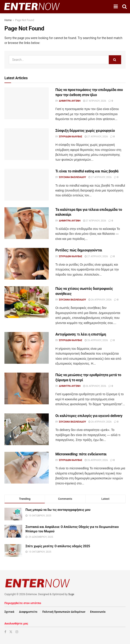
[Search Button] (124, 7)
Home (8, 20)
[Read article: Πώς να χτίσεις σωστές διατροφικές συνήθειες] (27, 302)
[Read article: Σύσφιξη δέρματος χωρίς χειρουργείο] (27, 144)
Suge (71, 594)
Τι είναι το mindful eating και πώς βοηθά (87, 171)
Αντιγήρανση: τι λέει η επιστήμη (81, 334)
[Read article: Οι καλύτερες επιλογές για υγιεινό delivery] (27, 429)
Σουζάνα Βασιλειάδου (72, 177)
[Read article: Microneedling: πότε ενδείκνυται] (27, 468)
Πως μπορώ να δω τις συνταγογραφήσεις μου (58, 510)
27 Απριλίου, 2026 (95, 101)
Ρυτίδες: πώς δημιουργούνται (79, 250)
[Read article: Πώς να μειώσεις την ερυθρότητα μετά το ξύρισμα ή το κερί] (27, 388)
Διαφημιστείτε (28, 612)
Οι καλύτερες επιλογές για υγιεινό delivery (89, 416)
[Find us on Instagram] (17, 632)
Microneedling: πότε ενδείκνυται (81, 454)
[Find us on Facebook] (5, 632)
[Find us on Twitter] (11, 632)
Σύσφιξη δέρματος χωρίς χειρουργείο (85, 131)
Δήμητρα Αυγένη (70, 101)
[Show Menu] (116, 7)
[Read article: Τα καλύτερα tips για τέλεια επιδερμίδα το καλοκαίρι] (27, 223)
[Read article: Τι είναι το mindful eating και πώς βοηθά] (27, 185)
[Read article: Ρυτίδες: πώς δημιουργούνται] (27, 264)
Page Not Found (25, 20)
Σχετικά (9, 612)
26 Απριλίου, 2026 (100, 300)
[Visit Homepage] (32, 7)
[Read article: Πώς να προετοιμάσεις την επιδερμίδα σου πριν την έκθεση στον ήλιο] (27, 103)
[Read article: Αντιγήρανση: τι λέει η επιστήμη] (27, 348)
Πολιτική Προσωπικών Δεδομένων (64, 612)
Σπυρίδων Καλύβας (71, 137)
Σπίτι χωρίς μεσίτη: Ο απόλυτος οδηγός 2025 (58, 546)
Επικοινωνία (98, 612)
